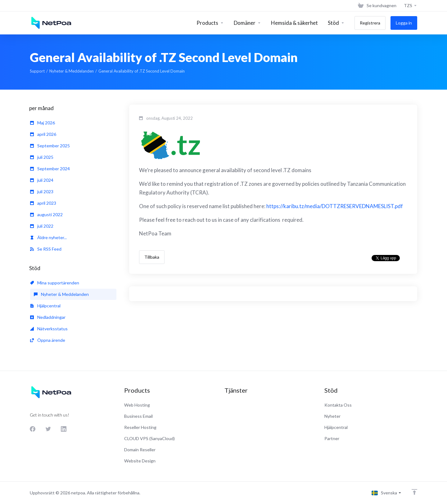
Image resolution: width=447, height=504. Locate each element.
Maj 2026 (43, 123)
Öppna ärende (48, 340)
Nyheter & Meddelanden (72, 71)
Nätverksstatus (49, 329)
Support (37, 71)
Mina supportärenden (55, 283)
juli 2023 (42, 192)
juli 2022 (42, 226)
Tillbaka (152, 257)
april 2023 (43, 203)
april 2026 (43, 134)
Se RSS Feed (46, 249)
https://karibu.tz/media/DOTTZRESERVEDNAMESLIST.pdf (335, 206)
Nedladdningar (48, 317)
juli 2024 (42, 180)
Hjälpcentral (45, 306)
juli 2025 (42, 157)
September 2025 (50, 146)
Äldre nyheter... (48, 237)
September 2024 (50, 169)
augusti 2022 (46, 214)
